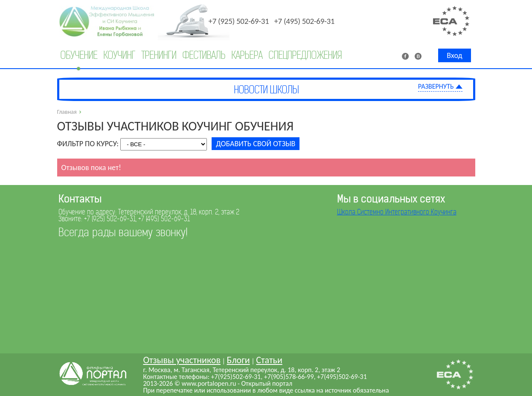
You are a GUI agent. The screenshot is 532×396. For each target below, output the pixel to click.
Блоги (238, 360)
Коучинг (119, 55)
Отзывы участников (182, 360)
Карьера (247, 55)
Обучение (79, 55)
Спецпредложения (305, 55)
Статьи (269, 360)
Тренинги (159, 55)
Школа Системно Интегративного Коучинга (397, 212)
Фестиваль (204, 55)
